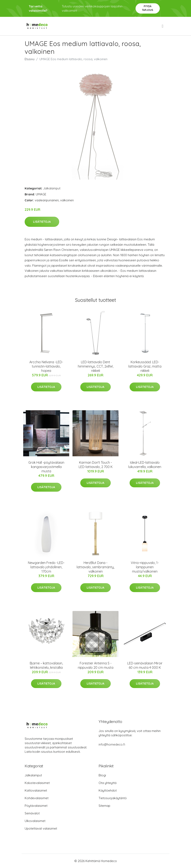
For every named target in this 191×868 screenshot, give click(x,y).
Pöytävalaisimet (36, 806)
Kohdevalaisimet (37, 798)
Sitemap (104, 806)
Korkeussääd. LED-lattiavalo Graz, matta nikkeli (145, 366)
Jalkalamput (52, 188)
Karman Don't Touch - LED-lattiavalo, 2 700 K (96, 465)
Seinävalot (32, 813)
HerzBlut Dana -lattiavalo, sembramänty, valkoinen (95, 567)
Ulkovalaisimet (35, 821)
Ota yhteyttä (108, 783)
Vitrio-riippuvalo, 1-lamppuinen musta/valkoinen (145, 567)
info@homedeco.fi (112, 744)
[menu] (163, 26)
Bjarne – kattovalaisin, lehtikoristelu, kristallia (46, 665)
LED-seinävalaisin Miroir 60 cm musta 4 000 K (145, 665)
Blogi (102, 775)
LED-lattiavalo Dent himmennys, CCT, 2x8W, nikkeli (96, 366)
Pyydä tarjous (148, 8)
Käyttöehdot (108, 790)
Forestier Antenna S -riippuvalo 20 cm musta (96, 665)
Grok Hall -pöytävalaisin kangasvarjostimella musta (46, 467)
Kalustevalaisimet (37, 783)
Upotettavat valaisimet (41, 828)
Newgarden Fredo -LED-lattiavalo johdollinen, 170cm (46, 567)
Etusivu (30, 59)
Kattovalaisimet (36, 790)
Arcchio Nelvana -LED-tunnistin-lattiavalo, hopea (46, 366)
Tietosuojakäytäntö (113, 798)
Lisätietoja (42, 222)
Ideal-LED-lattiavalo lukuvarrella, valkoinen (145, 465)
